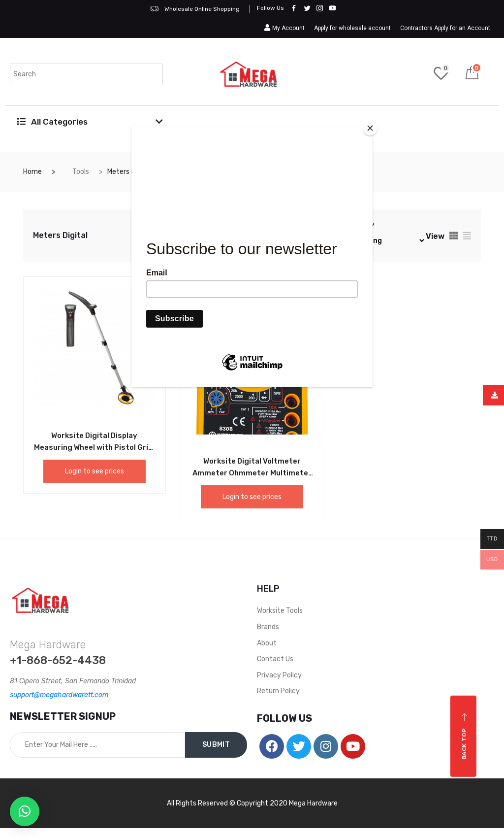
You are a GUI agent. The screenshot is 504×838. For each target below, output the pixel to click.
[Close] (370, 128)
